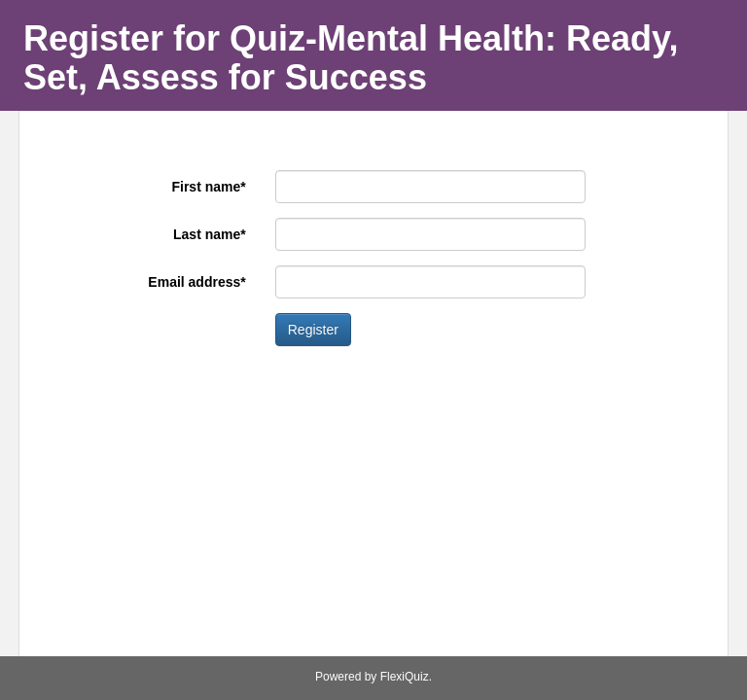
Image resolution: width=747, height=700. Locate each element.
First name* (208, 187)
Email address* (196, 282)
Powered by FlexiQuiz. (373, 677)
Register (313, 330)
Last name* (210, 234)
